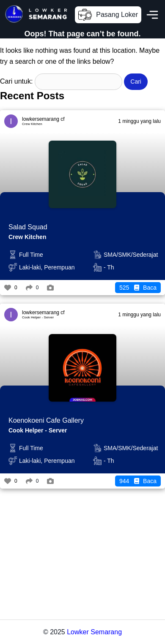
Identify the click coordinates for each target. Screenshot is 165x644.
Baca (138, 288)
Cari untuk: (16, 81)
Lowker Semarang (94, 632)
